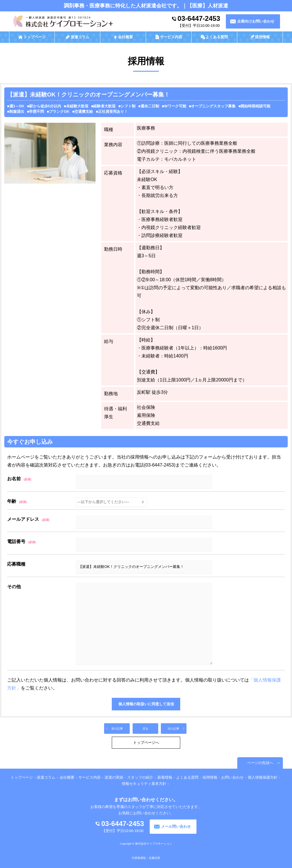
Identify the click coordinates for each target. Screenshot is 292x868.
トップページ (22, 777)
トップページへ (146, 743)
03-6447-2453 (199, 18)
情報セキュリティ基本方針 (144, 784)
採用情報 (210, 777)
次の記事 (173, 729)
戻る (145, 729)
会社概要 (67, 777)
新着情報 (165, 777)
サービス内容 (90, 777)
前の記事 (117, 729)
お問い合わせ (232, 777)
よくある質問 (187, 777)
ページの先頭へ (260, 763)
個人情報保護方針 (263, 777)
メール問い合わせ (176, 826)
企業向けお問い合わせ (256, 21)
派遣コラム (46, 777)
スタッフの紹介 (140, 777)
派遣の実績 (114, 777)
